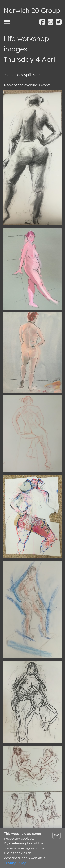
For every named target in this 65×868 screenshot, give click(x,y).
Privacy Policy (15, 863)
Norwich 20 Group (32, 10)
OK (57, 835)
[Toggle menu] (7, 21)
